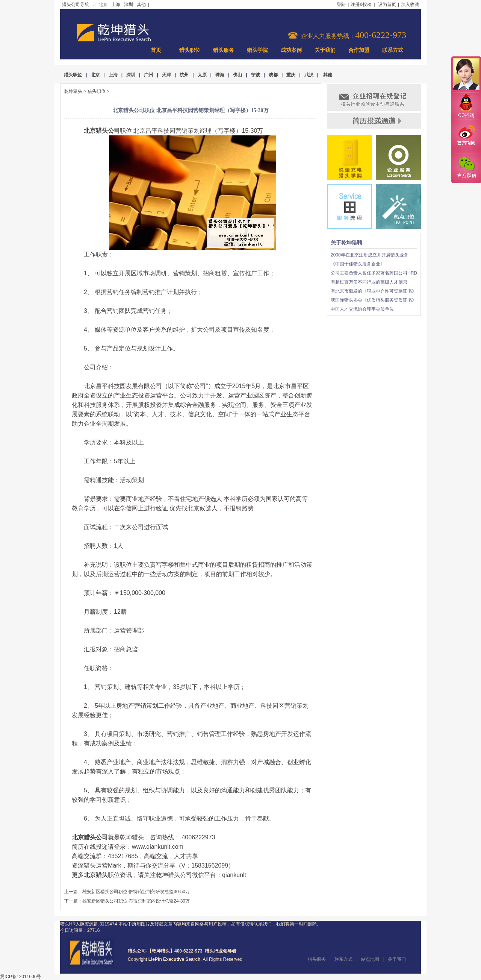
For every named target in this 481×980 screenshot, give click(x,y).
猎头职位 (190, 50)
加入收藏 (410, 5)
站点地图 (370, 959)
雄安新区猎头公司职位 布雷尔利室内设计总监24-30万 (136, 901)
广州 (148, 75)
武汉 (309, 75)
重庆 (291, 75)
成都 (273, 75)
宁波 (256, 75)
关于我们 (325, 50)
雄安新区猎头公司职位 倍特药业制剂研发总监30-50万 (136, 892)
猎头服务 (224, 50)
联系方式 (393, 50)
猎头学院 (257, 50)
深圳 (129, 5)
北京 (103, 5)
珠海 (220, 75)
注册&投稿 (361, 5)
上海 (116, 5)
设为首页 (387, 5)
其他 (141, 5)
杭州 (184, 75)
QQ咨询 (466, 107)
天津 (166, 75)
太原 (202, 75)
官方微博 (466, 137)
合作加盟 (359, 50)
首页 (156, 50)
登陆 (341, 5)
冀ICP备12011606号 (20, 977)
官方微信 (466, 168)
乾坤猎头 (73, 91)
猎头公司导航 (76, 5)
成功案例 (291, 50)
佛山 (237, 75)
